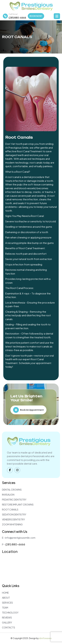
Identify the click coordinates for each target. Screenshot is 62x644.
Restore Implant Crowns (18, 504)
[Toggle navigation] (57, 16)
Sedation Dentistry (14, 514)
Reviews (7, 617)
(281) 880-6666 (17, 18)
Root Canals (10, 509)
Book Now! (36, 16)
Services (7, 603)
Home (5, 593)
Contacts (9, 627)
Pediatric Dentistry (14, 500)
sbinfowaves (45, 638)
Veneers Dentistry (13, 519)
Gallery (7, 622)
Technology (10, 613)
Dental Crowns (12, 490)
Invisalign (8, 495)
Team (5, 608)
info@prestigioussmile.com (20, 538)
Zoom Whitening (12, 524)
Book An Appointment (28, 410)
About (6, 598)
